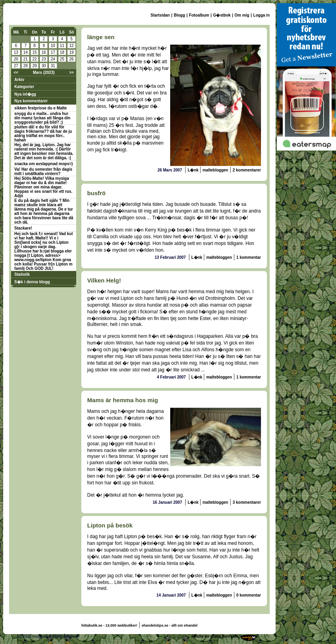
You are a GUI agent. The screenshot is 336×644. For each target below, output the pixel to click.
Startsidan (160, 15)
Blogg (179, 15)
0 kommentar (249, 595)
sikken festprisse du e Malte (40, 108)
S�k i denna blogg (32, 282)
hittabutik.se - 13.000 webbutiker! (109, 625)
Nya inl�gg (25, 94)
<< (16, 72)
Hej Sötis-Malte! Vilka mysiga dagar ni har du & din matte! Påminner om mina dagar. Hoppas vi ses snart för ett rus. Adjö (43, 187)
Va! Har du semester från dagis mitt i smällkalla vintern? (43, 171)
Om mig (242, 15)
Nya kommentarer (31, 101)
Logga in (261, 15)
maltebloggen (215, 170)
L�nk (194, 170)
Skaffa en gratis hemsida (215, 636)
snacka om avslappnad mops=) (43, 164)
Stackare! (23, 228)
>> (71, 72)
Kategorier (24, 87)
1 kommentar (249, 257)
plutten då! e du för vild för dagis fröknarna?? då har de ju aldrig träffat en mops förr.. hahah (43, 134)
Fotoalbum (199, 15)
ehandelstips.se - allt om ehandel (170, 625)
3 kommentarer (247, 502)
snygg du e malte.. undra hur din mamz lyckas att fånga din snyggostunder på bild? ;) (42, 118)
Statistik (22, 274)
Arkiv (19, 80)
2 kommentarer (247, 170)
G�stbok (222, 15)
